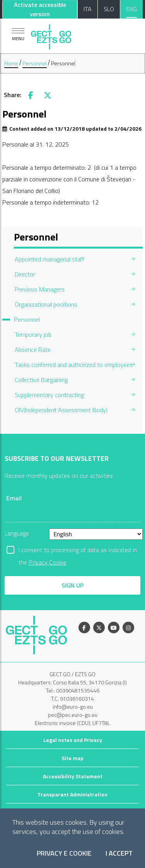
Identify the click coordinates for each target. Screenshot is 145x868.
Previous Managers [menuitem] (40, 289)
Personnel (35, 63)
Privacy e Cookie (64, 854)
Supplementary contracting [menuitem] (49, 395)
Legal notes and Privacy (73, 740)
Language (17, 533)
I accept (119, 854)
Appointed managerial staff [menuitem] (49, 259)
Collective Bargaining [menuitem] (41, 380)
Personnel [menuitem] (27, 319)
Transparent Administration (72, 794)
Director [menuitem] (25, 274)
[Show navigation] (18, 34)
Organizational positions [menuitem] (46, 304)
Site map (72, 758)
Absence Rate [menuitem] (33, 350)
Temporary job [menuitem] (33, 334)
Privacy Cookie (48, 562)
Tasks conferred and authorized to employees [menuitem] (74, 365)
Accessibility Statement (73, 776)
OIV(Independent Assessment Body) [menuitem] (61, 410)
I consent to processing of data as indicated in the (78, 551)
